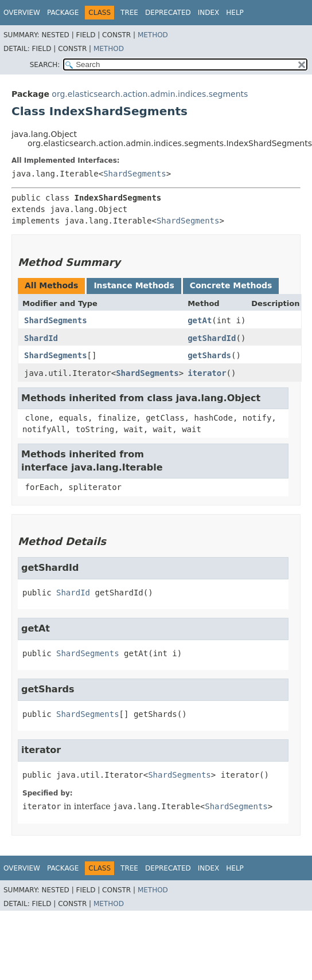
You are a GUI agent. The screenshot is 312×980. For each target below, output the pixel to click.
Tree (129, 13)
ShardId (41, 338)
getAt (200, 320)
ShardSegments (135, 174)
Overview (22, 13)
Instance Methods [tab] (134, 285)
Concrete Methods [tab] (231, 285)
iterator (207, 373)
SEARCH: (45, 65)
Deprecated (168, 13)
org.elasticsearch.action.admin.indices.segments (150, 94)
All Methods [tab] (51, 285)
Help (235, 13)
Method (153, 35)
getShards (209, 355)
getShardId (212, 338)
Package (63, 13)
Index (209, 13)
